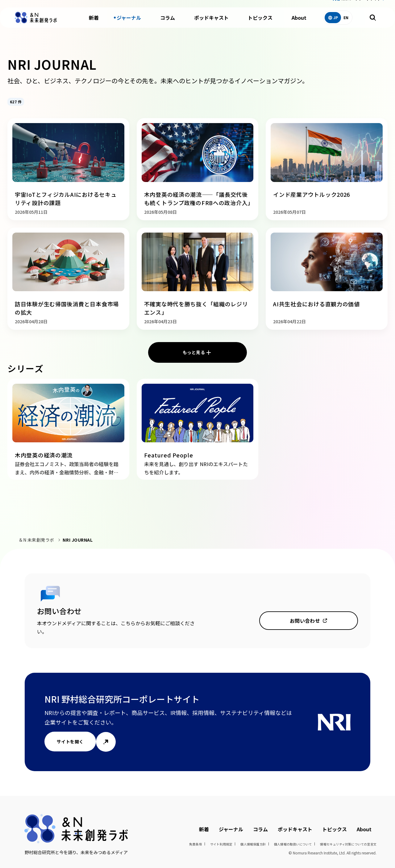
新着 (94, 25)
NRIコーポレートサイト (361, 6)
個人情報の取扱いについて (293, 844)
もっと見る (194, 352)
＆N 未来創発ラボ (36, 540)
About (299, 25)
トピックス (260, 25)
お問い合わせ (305, 621)
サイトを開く (70, 742)
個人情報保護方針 (253, 844)
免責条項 (195, 844)
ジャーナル (129, 25)
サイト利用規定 (221, 844)
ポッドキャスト (211, 25)
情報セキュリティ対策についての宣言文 (348, 844)
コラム (168, 25)
